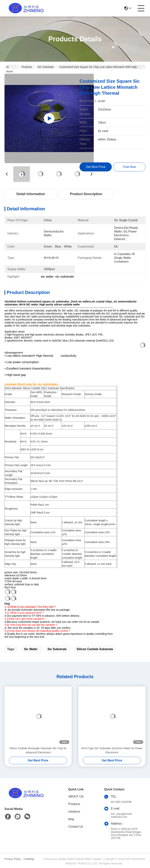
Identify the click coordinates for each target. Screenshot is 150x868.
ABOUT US (76, 796)
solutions (74, 812)
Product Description (86, 194)
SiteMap (29, 859)
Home (9, 67)
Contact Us (76, 827)
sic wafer (31, 649)
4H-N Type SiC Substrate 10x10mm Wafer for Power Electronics (112, 750)
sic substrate (57, 649)
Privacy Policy (13, 859)
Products (27, 67)
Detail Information (31, 194)
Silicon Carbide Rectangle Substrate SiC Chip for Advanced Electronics (38, 750)
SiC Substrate (46, 67)
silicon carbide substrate (95, 649)
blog (71, 819)
